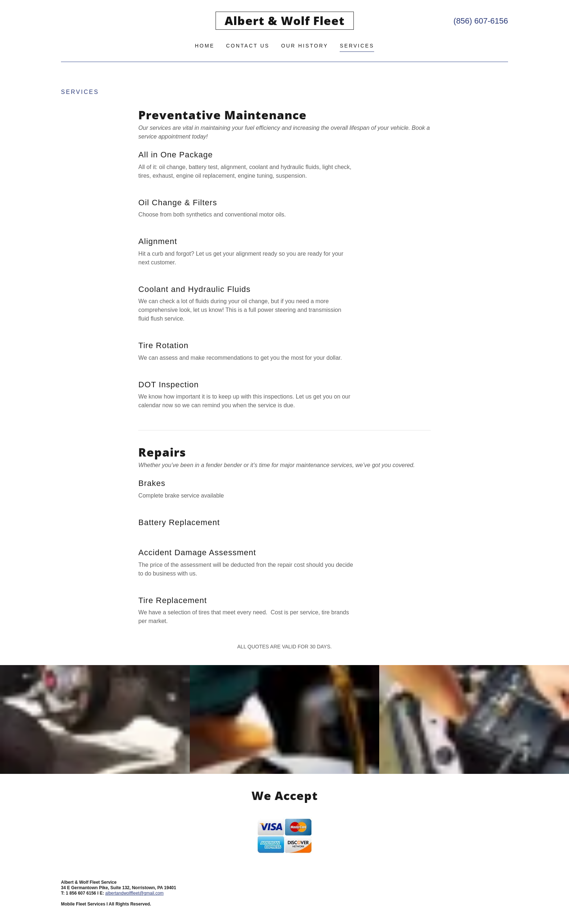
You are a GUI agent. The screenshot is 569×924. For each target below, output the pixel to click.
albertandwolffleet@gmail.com (134, 893)
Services (357, 46)
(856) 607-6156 (481, 21)
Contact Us (248, 46)
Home (205, 46)
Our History (305, 46)
